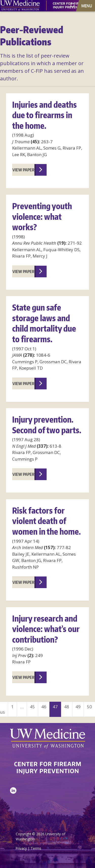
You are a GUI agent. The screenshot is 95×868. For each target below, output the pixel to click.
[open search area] (73, 5)
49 (78, 707)
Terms (36, 848)
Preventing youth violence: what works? (42, 216)
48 (67, 707)
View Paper (23, 170)
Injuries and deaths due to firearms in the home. (44, 115)
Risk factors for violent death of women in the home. (46, 521)
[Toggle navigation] (87, 6)
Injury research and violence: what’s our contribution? (46, 629)
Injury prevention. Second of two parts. (47, 425)
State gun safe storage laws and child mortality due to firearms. (44, 323)
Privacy (21, 848)
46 (44, 707)
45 (32, 707)
